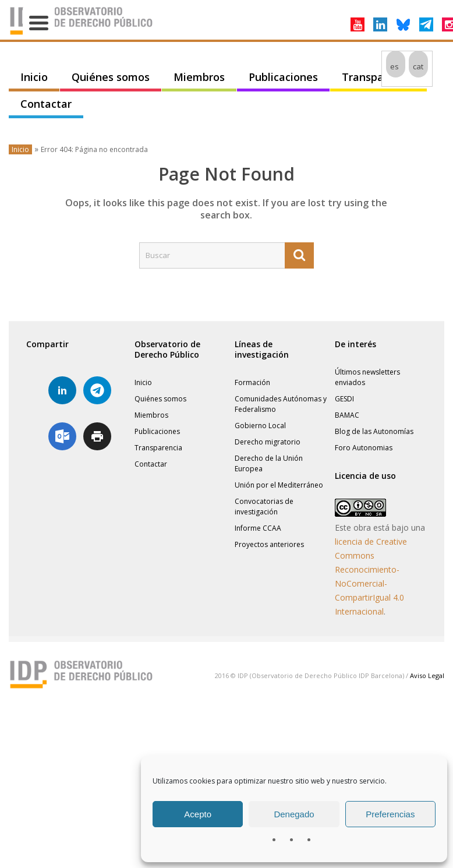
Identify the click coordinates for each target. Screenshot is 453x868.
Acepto (198, 814)
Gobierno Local (260, 426)
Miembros (199, 77)
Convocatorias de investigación (264, 507)
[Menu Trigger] (39, 22)
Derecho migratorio (268, 442)
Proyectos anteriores (269, 544)
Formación (252, 382)
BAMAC (347, 415)
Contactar (46, 104)
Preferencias (390, 814)
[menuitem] (396, 66)
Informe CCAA (258, 528)
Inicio (34, 77)
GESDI (344, 399)
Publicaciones (283, 77)
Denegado (294, 814)
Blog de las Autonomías (374, 431)
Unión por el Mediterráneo (279, 485)
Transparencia (378, 77)
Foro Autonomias (364, 448)
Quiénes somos (111, 77)
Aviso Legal (427, 675)
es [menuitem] (394, 66)
